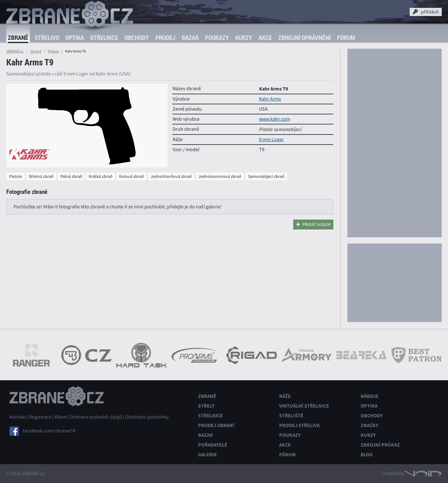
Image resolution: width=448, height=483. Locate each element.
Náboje (370, 396)
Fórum (346, 38)
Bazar (190, 38)
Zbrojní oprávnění (304, 38)
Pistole (53, 51)
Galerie (207, 455)
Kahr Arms (270, 99)
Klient (61, 417)
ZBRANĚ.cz (15, 51)
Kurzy (244, 38)
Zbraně (18, 38)
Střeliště (291, 416)
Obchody (137, 38)
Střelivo (47, 38)
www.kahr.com (275, 119)
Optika (75, 38)
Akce (265, 38)
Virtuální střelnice (304, 406)
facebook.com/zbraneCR (49, 431)
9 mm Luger (271, 140)
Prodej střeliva (299, 425)
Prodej (165, 38)
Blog (367, 455)
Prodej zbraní (216, 425)
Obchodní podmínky (147, 417)
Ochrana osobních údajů (96, 417)
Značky (369, 425)
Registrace (40, 417)
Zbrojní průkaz (380, 445)
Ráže (285, 396)
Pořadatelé (213, 445)
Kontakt (18, 417)
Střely (206, 406)
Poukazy (217, 38)
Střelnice (104, 38)
